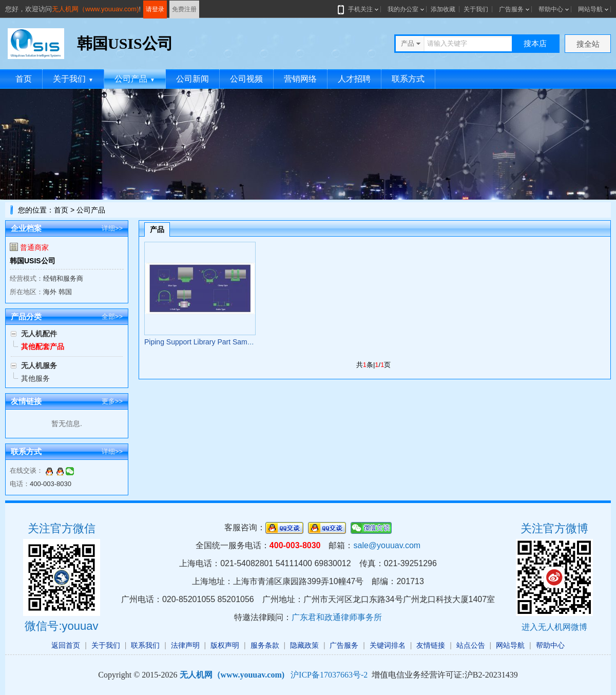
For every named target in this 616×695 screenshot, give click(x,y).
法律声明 (185, 645)
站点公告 (471, 645)
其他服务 (35, 378)
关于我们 (476, 9)
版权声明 (225, 645)
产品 (157, 229)
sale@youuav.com (387, 545)
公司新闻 (192, 79)
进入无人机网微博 (554, 627)
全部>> (112, 316)
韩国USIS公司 (33, 261)
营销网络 (300, 79)
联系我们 (145, 645)
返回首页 (66, 645)
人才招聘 (354, 79)
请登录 (155, 9)
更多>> (112, 401)
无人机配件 (39, 334)
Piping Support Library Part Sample (200, 342)
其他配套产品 (43, 346)
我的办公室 (403, 9)
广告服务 (511, 9)
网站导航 (590, 9)
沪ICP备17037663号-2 (329, 675)
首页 (24, 79)
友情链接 (431, 645)
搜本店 (535, 43)
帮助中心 (551, 9)
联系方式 (408, 79)
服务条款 (265, 645)
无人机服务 (39, 365)
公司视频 (246, 79)
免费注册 (184, 9)
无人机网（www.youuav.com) (95, 9)
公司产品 (135, 79)
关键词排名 (388, 645)
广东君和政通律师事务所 (337, 617)
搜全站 (588, 44)
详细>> (112, 228)
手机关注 (358, 9)
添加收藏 (443, 9)
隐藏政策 (304, 645)
